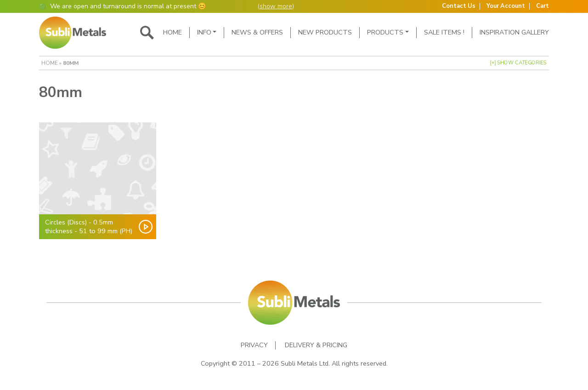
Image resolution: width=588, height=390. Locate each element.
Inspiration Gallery (514, 32)
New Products (325, 32)
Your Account (506, 6)
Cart (543, 6)
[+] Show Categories (518, 63)
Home (172, 32)
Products (385, 32)
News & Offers (257, 32)
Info (204, 32)
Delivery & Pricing (316, 345)
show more (276, 6)
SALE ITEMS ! (444, 32)
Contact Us (459, 6)
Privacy (254, 345)
